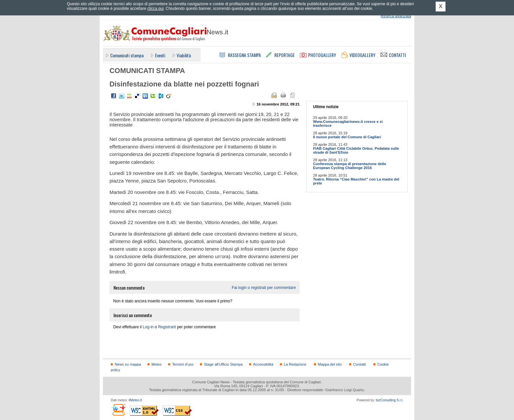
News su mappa (128, 364)
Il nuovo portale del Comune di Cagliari (347, 137)
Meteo (157, 364)
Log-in (148, 327)
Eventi (160, 55)
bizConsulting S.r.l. (390, 400)
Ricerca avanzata (396, 16)
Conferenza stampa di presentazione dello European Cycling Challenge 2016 (350, 166)
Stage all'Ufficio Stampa (223, 364)
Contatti (359, 364)
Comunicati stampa (127, 55)
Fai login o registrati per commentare (264, 288)
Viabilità (184, 55)
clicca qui (155, 9)
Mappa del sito (330, 364)
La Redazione (295, 364)
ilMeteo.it (135, 400)
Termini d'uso (183, 364)
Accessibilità (263, 364)
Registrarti (167, 327)
